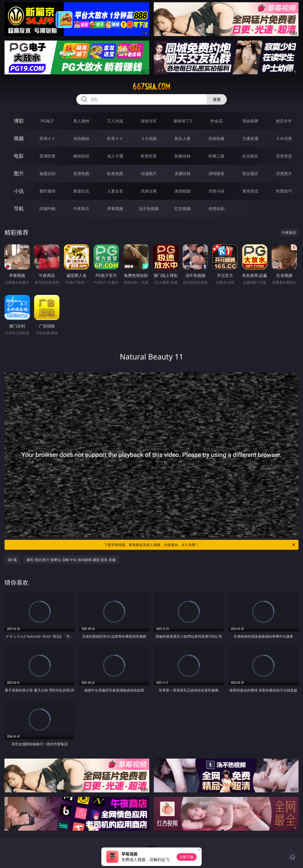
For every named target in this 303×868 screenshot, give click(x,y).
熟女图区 (250, 173)
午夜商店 (81, 209)
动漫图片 (149, 173)
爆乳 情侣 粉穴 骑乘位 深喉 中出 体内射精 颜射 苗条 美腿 (71, 560)
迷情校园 (183, 191)
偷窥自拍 (47, 173)
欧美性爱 (149, 156)
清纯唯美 (216, 173)
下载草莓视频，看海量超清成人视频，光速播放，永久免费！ (200, 545)
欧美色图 (115, 173)
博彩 (19, 121)
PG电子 (48, 121)
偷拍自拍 (81, 156)
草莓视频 (115, 209)
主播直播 (250, 138)
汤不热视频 (149, 209)
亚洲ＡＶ (47, 138)
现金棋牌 (250, 121)
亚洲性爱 (47, 156)
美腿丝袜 (183, 173)
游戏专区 (149, 121)
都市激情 (47, 191)
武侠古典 (149, 191)
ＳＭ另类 (284, 138)
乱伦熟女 (250, 156)
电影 (19, 156)
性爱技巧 (284, 191)
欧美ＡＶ (115, 138)
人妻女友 (115, 191)
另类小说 (216, 191)
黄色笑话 (250, 191)
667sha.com (151, 87)
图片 (19, 173)
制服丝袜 (183, 156)
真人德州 (81, 121)
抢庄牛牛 (284, 121)
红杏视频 (183, 209)
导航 (19, 208)
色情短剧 (216, 209)
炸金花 (216, 121)
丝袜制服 (216, 138)
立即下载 (187, 857)
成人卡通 (115, 156)
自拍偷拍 (81, 138)
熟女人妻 (183, 138)
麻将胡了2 (183, 121)
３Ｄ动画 (149, 138)
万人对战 (115, 121)
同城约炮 (47, 209)
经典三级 (216, 156)
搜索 (217, 99)
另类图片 (284, 173)
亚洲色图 (81, 173)
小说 (19, 191)
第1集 (13, 560)
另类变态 (284, 156)
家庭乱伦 (81, 191)
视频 (19, 138)
